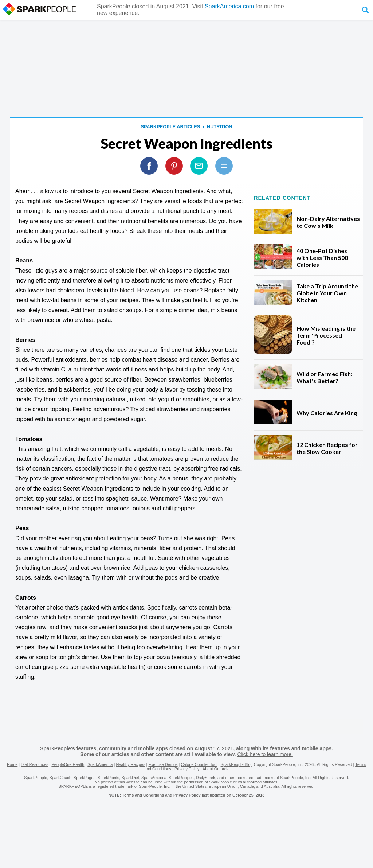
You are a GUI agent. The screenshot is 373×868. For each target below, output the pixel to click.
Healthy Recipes (130, 764)
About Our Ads (216, 769)
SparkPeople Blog (237, 764)
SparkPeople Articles (170, 127)
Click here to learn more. (265, 754)
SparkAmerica (100, 764)
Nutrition (220, 127)
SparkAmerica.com (229, 6)
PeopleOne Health (68, 764)
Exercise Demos (163, 764)
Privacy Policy (187, 769)
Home (12, 764)
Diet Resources (34, 764)
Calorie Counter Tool (199, 764)
